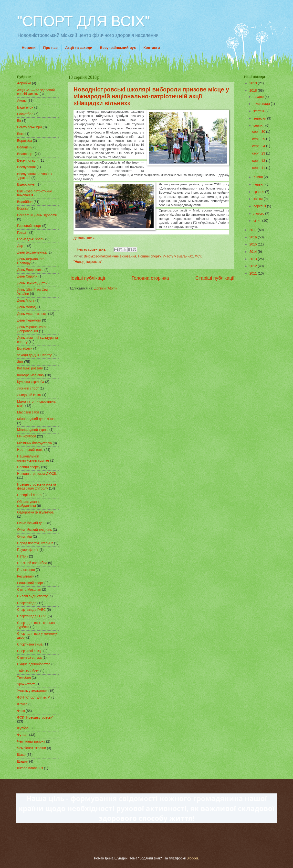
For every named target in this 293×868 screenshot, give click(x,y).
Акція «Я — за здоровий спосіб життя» (36, 92)
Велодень (25, 147)
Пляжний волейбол (32, 563)
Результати (26, 576)
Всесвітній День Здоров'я (37, 215)
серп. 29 (259, 139)
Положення (26, 570)
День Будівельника (32, 252)
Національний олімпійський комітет (33, 458)
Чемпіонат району (31, 741)
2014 (254, 252)
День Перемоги (29, 320)
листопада (262, 104)
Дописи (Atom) (105, 288)
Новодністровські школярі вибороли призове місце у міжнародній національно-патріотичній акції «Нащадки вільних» (151, 96)
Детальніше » (84, 238)
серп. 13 (259, 161)
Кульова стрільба (31, 382)
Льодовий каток (29, 395)
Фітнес (22, 704)
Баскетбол (25, 114)
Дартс (22, 246)
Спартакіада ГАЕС (31, 610)
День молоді (27, 307)
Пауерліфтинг (28, 550)
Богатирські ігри (29, 127)
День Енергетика (30, 270)
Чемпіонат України (31, 748)
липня (259, 177)
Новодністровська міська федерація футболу (37, 487)
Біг (19, 121)
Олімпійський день (32, 523)
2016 (254, 237)
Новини (29, 48)
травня (259, 192)
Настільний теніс (30, 450)
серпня (259, 126)
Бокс (21, 134)
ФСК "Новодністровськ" (35, 718)
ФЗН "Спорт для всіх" (34, 697)
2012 (254, 266)
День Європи (27, 276)
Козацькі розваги (30, 368)
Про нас (50, 48)
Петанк (23, 556)
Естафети (25, 349)
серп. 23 (259, 153)
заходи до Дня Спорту (34, 355)
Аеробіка (24, 83)
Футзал (23, 735)
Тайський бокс (28, 671)
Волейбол (25, 202)
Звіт (20, 362)
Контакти (152, 48)
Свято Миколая (29, 590)
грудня (259, 97)
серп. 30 (259, 132)
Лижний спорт (28, 388)
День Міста (26, 301)
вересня (260, 118)
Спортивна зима (30, 644)
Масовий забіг (28, 412)
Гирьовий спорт (29, 226)
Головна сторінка (150, 278)
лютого (259, 214)
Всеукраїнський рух (118, 48)
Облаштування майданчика (29, 504)
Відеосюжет (26, 184)
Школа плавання (30, 768)
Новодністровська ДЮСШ (37, 474)
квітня (259, 199)
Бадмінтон (25, 107)
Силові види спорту (32, 596)
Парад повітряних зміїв (35, 543)
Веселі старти (28, 161)
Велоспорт (25, 154)
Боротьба (25, 141)
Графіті (23, 233)
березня (260, 206)
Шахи (21, 755)
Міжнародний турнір (33, 430)
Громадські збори (31, 239)
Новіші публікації (87, 278)
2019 (254, 83)
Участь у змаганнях (178, 256)
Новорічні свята (29, 495)
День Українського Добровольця (31, 329)
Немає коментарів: (92, 250)
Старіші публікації (215, 278)
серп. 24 (259, 146)
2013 (254, 259)
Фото (21, 711)
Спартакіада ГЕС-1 (32, 616)
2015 (254, 244)
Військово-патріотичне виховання (110, 256)
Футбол (23, 728)
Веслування (26, 167)
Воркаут (23, 208)
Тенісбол (24, 678)
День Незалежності (32, 314)
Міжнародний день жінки (36, 419)
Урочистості (26, 684)
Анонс (22, 101)
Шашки (23, 762)
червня (259, 184)
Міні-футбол (27, 436)
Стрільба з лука (29, 658)
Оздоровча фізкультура (35, 512)
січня (258, 221)
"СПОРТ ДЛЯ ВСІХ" (84, 21)
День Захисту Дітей (32, 283)
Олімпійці (24, 537)
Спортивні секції (30, 651)
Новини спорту (149, 256)
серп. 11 (259, 168)
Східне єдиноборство (34, 664)
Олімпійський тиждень (35, 530)
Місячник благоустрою (34, 443)
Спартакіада (27, 603)
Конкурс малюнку (31, 375)
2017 (254, 230)
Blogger (192, 858)
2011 (254, 273)
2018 (254, 91)
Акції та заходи (79, 48)
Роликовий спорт (30, 583)
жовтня (259, 111)
